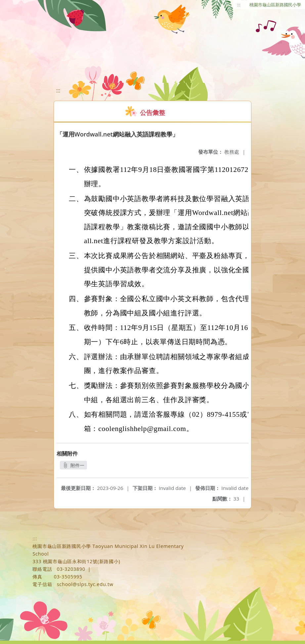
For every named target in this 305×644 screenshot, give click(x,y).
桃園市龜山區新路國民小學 (275, 5)
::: (239, 5)
